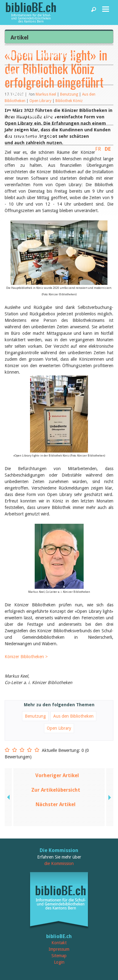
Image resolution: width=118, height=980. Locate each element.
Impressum (59, 949)
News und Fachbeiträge (42, 54)
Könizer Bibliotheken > (26, 657)
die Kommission (59, 863)
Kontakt (59, 943)
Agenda (19, 94)
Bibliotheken (26, 74)
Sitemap (59, 956)
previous (9, 797)
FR (98, 149)
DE (108, 149)
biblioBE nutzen (30, 134)
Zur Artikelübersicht (56, 790)
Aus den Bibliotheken (73, 716)
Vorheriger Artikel (57, 775)
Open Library (59, 728)
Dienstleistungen (33, 114)
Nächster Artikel (56, 804)
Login (59, 962)
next (109, 797)
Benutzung (35, 716)
